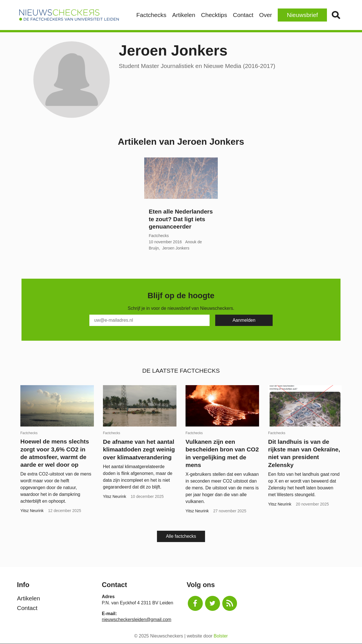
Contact (243, 15)
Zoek (336, 15)
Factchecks (151, 15)
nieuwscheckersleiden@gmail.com (137, 620)
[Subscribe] (244, 320)
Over (266, 15)
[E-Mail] (149, 320)
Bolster (221, 636)
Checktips (214, 15)
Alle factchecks (181, 536)
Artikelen (184, 15)
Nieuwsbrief (302, 15)
